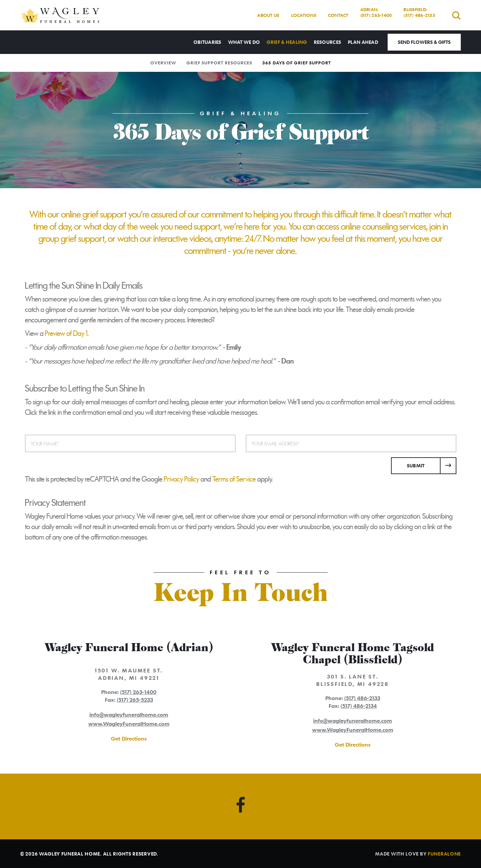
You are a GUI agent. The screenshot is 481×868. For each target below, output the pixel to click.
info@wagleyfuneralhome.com (129, 715)
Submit (416, 466)
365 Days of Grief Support (297, 63)
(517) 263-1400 (138, 692)
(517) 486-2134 (359, 706)
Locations (304, 15)
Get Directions (129, 739)
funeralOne (444, 854)
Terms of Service (234, 479)
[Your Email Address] (351, 443)
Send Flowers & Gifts (424, 42)
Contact (338, 15)
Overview (163, 63)
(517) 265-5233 (135, 700)
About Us (268, 15)
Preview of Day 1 (66, 334)
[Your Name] (130, 443)
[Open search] (456, 15)
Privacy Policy (182, 479)
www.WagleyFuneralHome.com (129, 724)
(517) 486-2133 (362, 698)
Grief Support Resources (219, 63)
